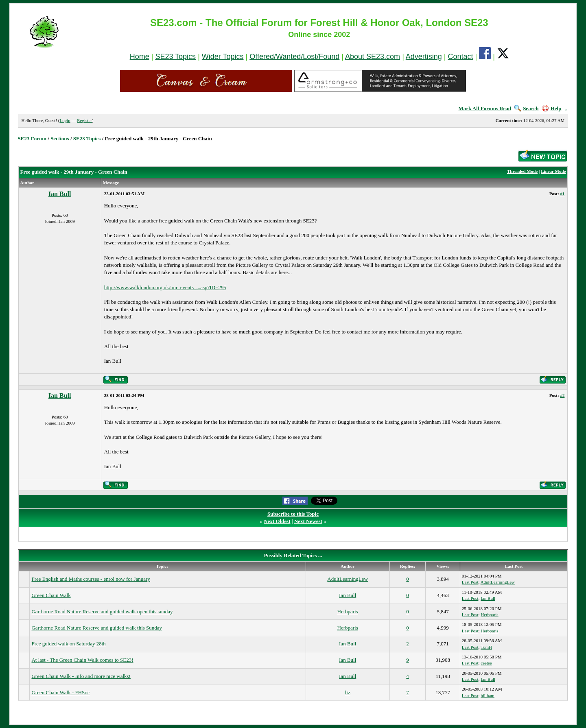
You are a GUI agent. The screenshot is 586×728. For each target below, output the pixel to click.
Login (65, 120)
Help (552, 108)
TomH (486, 647)
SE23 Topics (175, 57)
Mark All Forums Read (485, 108)
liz (348, 692)
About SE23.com (373, 57)
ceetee (486, 663)
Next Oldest (277, 521)
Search (526, 108)
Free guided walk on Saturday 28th (68, 644)
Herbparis (348, 611)
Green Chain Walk (51, 595)
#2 (562, 395)
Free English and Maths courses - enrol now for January (91, 579)
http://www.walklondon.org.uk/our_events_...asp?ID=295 (165, 287)
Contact (461, 57)
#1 (562, 194)
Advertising (424, 57)
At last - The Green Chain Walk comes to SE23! (82, 660)
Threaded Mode (522, 171)
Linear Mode (553, 171)
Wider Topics (223, 57)
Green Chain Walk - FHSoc (60, 692)
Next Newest (308, 521)
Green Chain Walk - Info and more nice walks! (81, 676)
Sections (60, 138)
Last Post (470, 582)
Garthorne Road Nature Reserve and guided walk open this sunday (102, 611)
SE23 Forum (32, 138)
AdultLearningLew (348, 579)
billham (488, 695)
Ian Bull (60, 194)
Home (140, 57)
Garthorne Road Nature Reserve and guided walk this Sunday (97, 628)
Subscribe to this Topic (293, 514)
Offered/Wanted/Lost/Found (294, 57)
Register (84, 120)
